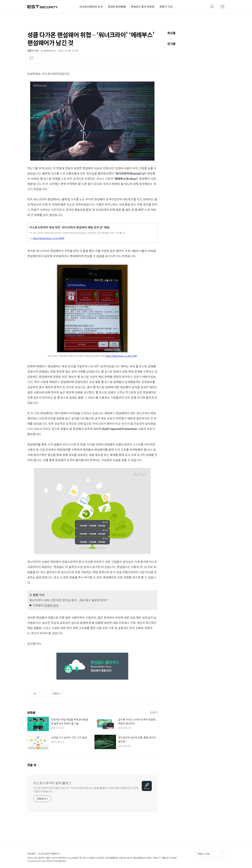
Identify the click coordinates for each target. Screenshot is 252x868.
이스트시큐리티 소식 (91, 7)
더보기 (154, 712)
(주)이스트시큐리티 (36, 858)
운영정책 (31, 854)
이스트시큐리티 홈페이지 (49, 854)
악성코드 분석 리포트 (143, 7)
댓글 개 (32, 765)
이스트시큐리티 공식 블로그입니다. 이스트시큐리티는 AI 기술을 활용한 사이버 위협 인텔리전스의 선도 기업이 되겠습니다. (86, 790)
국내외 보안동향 (117, 7)
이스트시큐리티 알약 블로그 (52, 783)
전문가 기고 (166, 7)
